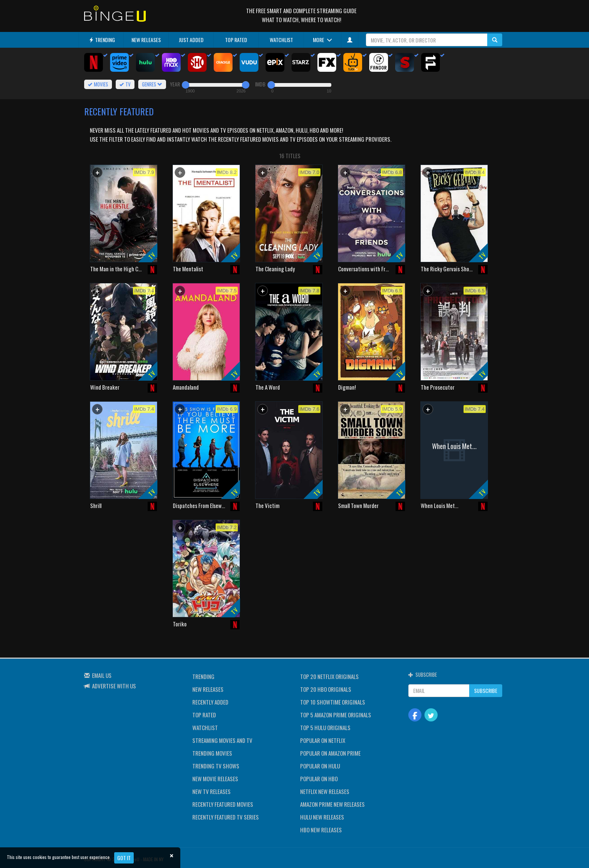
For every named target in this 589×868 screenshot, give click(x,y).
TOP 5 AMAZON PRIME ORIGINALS (336, 715)
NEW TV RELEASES (211, 791)
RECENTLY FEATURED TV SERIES (226, 817)
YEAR (175, 84)
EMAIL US (102, 675)
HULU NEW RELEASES (322, 817)
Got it (124, 858)
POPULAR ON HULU (320, 766)
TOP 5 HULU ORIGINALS (325, 727)
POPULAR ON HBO (319, 779)
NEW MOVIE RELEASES (215, 779)
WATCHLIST (281, 40)
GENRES (152, 84)
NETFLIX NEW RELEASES (325, 791)
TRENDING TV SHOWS (216, 766)
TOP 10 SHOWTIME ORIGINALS (333, 702)
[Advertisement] (124, 569)
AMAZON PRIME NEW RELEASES (332, 804)
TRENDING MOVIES (212, 753)
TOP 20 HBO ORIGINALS (326, 689)
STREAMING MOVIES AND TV (222, 740)
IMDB (260, 84)
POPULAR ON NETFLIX (323, 740)
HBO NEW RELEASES (321, 830)
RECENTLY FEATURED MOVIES (223, 804)
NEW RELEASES (146, 40)
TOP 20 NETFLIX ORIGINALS (329, 676)
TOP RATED (236, 40)
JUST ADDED (191, 40)
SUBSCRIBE (486, 690)
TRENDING (102, 40)
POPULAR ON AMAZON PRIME (330, 753)
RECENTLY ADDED (210, 702)
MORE (322, 40)
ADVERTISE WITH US (114, 686)
